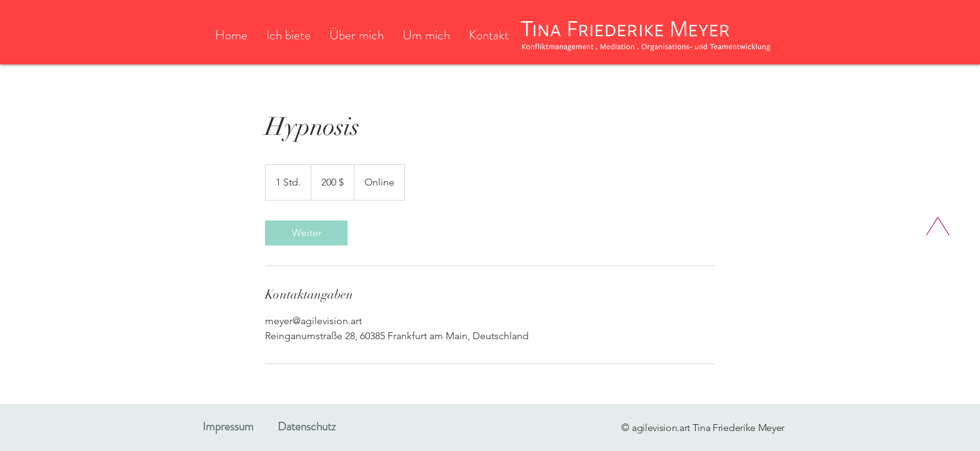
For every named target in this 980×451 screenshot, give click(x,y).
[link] (306, 233)
